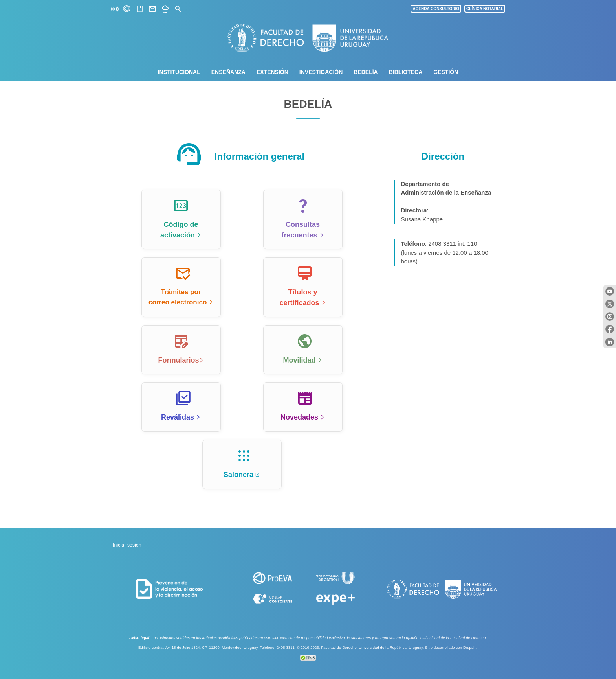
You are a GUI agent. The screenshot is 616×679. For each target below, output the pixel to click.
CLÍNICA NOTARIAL (485, 9)
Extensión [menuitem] (272, 72)
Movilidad (299, 360)
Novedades (299, 417)
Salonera (238, 475)
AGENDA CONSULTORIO (436, 9)
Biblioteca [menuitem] (406, 72)
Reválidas (178, 417)
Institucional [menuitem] (179, 72)
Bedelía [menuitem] (366, 72)
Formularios (178, 360)
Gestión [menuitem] (446, 72)
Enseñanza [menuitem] (228, 72)
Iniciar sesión (127, 545)
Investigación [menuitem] (321, 72)
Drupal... (470, 648)
